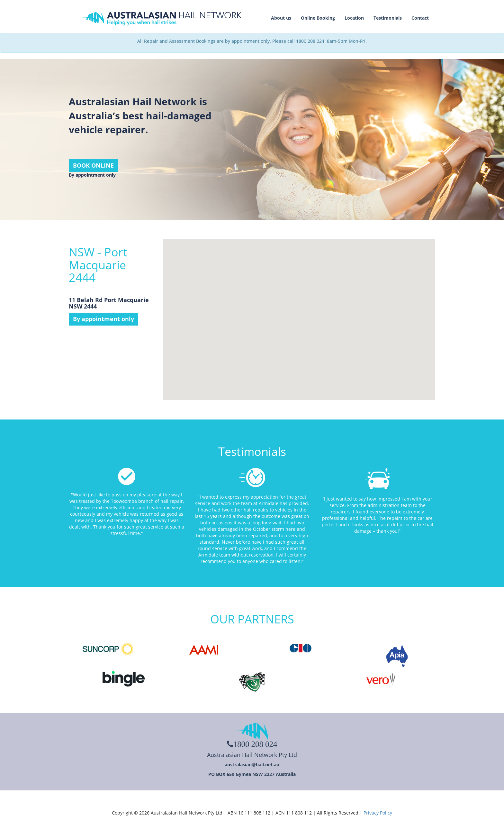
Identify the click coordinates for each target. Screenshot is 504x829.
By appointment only (104, 319)
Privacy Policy (378, 813)
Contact (420, 18)
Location (354, 18)
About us (281, 18)
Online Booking (318, 18)
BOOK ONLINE (93, 165)
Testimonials (388, 18)
